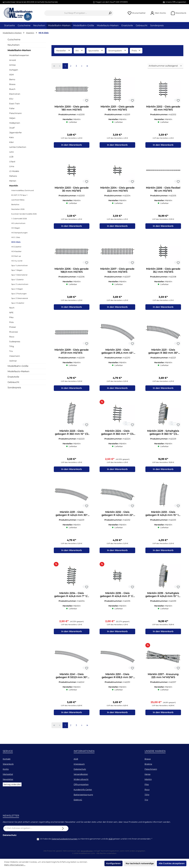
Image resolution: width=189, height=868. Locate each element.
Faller (12, 108)
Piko (11, 317)
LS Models (14, 171)
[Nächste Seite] (82, 66)
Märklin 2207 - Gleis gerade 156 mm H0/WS (117, 272)
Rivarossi (14, 332)
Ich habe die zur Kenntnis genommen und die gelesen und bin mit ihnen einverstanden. (96, 839)
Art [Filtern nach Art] (79, 50)
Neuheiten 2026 (18, 209)
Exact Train (14, 104)
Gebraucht (13, 382)
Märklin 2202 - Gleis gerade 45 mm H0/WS (163, 108)
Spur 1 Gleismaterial (19, 275)
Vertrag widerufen (12, 784)
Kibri (12, 142)
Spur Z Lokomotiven (20, 284)
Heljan (12, 118)
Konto (6, 769)
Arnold (12, 60)
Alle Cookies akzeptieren (172, 863)
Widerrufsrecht (81, 779)
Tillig (12, 346)
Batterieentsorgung (83, 795)
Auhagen (14, 70)
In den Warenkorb (72, 146)
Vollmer (13, 361)
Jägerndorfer (16, 133)
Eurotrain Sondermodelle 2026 (24, 214)
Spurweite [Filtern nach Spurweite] (96, 50)
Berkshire (15, 204)
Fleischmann (15, 113)
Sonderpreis (14, 388)
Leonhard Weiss (18, 200)
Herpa (147, 774)
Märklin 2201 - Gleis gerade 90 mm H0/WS (117, 108)
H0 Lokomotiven (18, 223)
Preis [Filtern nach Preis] (136, 50)
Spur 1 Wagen (17, 270)
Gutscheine (14, 40)
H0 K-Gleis (16, 242)
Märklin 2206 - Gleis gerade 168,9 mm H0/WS (72, 272)
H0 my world (17, 261)
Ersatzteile (13, 377)
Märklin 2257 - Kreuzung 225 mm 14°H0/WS (163, 681)
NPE (11, 313)
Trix (11, 351)
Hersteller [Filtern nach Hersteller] (63, 50)
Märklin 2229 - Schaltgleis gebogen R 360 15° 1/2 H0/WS (163, 435)
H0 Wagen (16, 228)
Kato (12, 137)
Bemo (12, 79)
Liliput (12, 162)
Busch (12, 89)
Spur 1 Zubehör (18, 280)
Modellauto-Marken (18, 371)
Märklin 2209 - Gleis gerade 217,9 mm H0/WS (72, 354)
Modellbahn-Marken (19, 50)
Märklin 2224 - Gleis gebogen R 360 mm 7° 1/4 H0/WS (117, 435)
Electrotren (15, 94)
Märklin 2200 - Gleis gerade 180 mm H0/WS (72, 108)
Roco (12, 337)
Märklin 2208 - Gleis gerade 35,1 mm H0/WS (163, 272)
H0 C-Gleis (16, 237)
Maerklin (14, 186)
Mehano (13, 176)
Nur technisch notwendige (140, 863)
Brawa (12, 84)
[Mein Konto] (158, 13)
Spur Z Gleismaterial (20, 298)
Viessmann (15, 356)
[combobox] (76, 13)
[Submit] (63, 828)
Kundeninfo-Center (83, 790)
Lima (12, 166)
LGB (11, 157)
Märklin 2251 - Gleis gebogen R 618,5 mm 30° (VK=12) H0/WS (117, 681)
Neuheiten (14, 45)
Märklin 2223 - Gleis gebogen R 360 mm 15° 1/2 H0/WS (72, 435)
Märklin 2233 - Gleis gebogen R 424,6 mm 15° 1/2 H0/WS (163, 517)
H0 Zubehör (16, 247)
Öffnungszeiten (81, 784)
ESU (11, 99)
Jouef (12, 128)
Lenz (11, 152)
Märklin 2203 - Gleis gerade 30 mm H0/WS (72, 190)
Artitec (13, 65)
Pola (11, 322)
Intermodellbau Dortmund (22, 190)
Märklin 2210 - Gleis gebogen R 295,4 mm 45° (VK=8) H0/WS (117, 354)
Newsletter (8, 779)
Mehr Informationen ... (15, 865)
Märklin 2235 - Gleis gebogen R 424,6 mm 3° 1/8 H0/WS (117, 599)
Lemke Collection (18, 147)
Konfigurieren (113, 863)
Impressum (79, 764)
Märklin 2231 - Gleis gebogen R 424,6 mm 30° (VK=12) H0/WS (72, 517)
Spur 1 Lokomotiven (20, 265)
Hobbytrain (15, 123)
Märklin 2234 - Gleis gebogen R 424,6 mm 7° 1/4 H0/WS (72, 599)
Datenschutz (80, 769)
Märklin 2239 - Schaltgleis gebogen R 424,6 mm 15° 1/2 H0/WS (163, 599)
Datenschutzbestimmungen (65, 839)
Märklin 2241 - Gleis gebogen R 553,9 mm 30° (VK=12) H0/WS (72, 681)
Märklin (148, 779)
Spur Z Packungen (19, 294)
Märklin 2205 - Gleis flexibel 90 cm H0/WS (163, 190)
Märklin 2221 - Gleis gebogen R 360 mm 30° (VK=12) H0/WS (163, 354)
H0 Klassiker (16, 251)
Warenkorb (8, 764)
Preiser (13, 327)
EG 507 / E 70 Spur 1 (19, 195)
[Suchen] (110, 13)
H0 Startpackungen (19, 233)
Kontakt (7, 759)
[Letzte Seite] (87, 66)
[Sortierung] (165, 66)
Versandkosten (81, 774)
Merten (13, 181)
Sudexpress (15, 342)
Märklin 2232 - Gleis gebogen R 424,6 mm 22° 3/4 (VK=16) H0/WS (117, 517)
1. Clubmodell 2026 (19, 219)
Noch (12, 308)
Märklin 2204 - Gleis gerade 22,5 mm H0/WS (117, 190)
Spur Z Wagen (17, 289)
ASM (11, 75)
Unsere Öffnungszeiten (176, 2)
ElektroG (78, 800)
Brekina (148, 764)
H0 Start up (16, 256)
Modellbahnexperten (19, 55)
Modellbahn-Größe (18, 366)
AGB (76, 759)
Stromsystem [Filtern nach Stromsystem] (117, 50)
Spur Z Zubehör (18, 303)
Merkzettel (8, 774)
